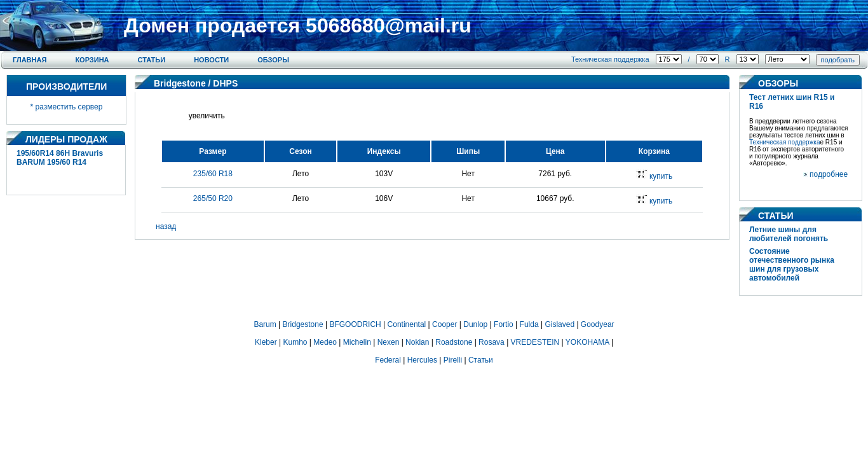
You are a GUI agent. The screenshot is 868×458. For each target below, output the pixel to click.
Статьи (152, 60)
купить (661, 176)
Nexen (389, 342)
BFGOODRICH (355, 324)
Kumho (295, 342)
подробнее (829, 174)
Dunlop (475, 324)
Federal (388, 360)
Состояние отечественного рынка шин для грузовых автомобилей (792, 265)
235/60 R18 (213, 174)
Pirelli (453, 360)
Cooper (444, 324)
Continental (407, 324)
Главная (30, 60)
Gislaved (559, 324)
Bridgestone (180, 83)
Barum (265, 324)
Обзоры (273, 60)
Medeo (325, 342)
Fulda (529, 324)
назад (166, 226)
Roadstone (454, 342)
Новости (211, 60)
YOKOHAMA (587, 342)
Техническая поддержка (610, 59)
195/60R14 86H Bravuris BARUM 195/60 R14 (60, 158)
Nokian (417, 342)
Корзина (92, 60)
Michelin (357, 342)
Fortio (504, 324)
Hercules (422, 360)
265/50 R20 (213, 198)
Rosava (492, 342)
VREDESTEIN (535, 342)
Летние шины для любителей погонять (789, 234)
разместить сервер (69, 107)
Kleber (266, 342)
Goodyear (598, 324)
